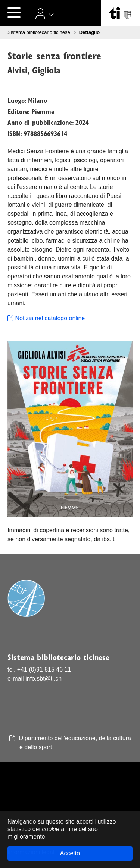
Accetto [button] (70, 853)
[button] (46, 13)
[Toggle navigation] (14, 13)
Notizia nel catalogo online (46, 318)
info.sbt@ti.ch (43, 678)
